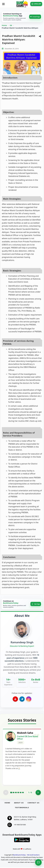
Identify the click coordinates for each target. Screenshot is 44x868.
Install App (35, 17)
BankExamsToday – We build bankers (26, 855)
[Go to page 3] (16, 793)
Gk (11, 25)
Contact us (33, 803)
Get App (36, 604)
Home (4, 25)
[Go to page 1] (11, 793)
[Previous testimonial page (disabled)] (6, 793)
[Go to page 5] (21, 793)
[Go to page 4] (18, 793)
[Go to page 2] (13, 793)
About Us (19, 803)
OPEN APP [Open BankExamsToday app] (36, 4)
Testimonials (22, 808)
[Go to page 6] (23, 793)
